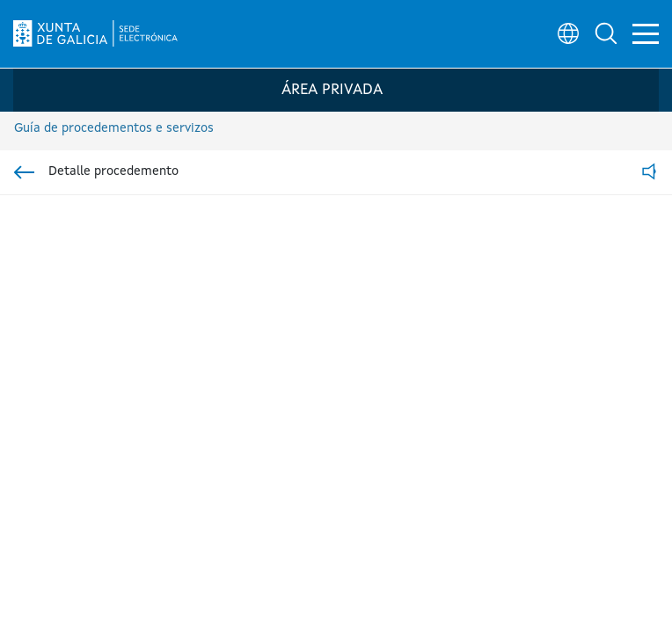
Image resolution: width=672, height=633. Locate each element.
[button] (598, 32)
